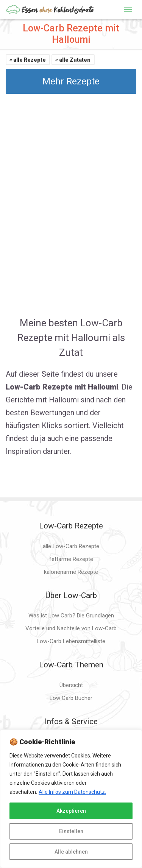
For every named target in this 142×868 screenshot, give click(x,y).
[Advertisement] (71, 186)
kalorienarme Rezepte (71, 572)
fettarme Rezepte (71, 559)
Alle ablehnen (71, 852)
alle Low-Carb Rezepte (71, 546)
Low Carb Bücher (71, 698)
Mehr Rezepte (71, 81)
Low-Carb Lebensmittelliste (71, 641)
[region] (71, 799)
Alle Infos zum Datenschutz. (72, 792)
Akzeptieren (71, 811)
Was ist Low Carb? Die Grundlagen (71, 616)
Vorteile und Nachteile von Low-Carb (71, 628)
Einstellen (71, 831)
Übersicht (71, 685)
